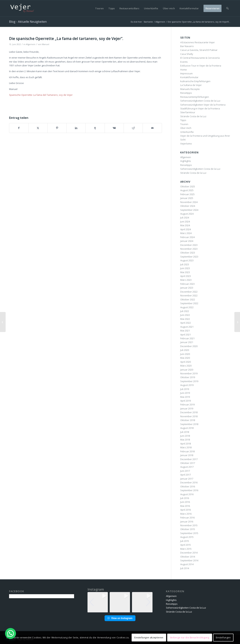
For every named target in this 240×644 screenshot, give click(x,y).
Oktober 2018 (188, 420)
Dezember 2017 (189, 459)
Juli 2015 (185, 541)
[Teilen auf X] (38, 128)
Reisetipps (186, 93)
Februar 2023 (187, 284)
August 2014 (187, 564)
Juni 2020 (185, 354)
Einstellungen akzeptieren (149, 638)
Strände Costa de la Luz (193, 116)
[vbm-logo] (22, 8)
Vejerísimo (186, 144)
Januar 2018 (187, 455)
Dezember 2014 (189, 553)
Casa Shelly (187, 54)
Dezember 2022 (189, 292)
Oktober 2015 (188, 529)
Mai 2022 (185, 319)
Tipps (183, 120)
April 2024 (186, 229)
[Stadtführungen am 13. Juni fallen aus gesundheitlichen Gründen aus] (3, 322)
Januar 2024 (187, 241)
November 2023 (189, 249)
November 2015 (189, 525)
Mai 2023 (185, 272)
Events (184, 62)
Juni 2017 (185, 471)
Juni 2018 (185, 436)
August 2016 (187, 494)
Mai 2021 (185, 331)
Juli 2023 (185, 264)
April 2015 (186, 545)
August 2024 (187, 214)
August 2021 (187, 327)
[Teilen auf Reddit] (133, 128)
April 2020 (186, 362)
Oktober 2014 (188, 557)
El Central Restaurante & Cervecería (200, 58)
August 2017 (187, 467)
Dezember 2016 (189, 482)
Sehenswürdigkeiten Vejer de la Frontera (203, 105)
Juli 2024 (185, 218)
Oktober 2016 (188, 486)
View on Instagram (120, 618)
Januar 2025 (187, 198)
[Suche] (227, 8)
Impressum (186, 73)
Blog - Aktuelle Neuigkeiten (28, 22)
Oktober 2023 (188, 253)
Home (184, 70)
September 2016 (189, 490)
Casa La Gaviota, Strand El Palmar (199, 50)
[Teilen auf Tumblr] (95, 128)
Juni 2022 (185, 315)
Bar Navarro (187, 46)
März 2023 (186, 280)
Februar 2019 (187, 404)
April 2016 (186, 510)
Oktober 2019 (188, 377)
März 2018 (186, 447)
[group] (98, 602)
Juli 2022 (185, 311)
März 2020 (186, 366)
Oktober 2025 (188, 186)
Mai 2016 (185, 506)
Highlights (186, 161)
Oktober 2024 (188, 206)
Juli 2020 (185, 350)
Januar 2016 (187, 522)
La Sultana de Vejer (191, 85)
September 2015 (189, 533)
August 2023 (187, 260)
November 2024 (189, 202)
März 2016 (186, 514)
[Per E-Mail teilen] (152, 128)
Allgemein (31, 44)
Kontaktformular (189, 77)
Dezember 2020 (189, 346)
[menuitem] (99, 8)
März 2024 (186, 233)
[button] (120, 610)
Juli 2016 (185, 498)
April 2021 (186, 335)
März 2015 (186, 549)
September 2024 (189, 210)
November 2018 (189, 416)
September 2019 (189, 381)
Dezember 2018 (189, 412)
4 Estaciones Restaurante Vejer (198, 42)
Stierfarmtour (188, 112)
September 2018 (189, 424)
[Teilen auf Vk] (114, 128)
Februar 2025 (187, 194)
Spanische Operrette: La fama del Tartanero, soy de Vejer (41, 95)
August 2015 (187, 537)
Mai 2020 (185, 358)
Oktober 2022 (188, 299)
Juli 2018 (185, 432)
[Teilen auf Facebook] (19, 128)
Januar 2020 (187, 370)
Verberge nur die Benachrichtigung (190, 638)
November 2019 (189, 373)
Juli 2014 (185, 568)
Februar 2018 (187, 451)
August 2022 (187, 307)
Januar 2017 (187, 479)
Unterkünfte (187, 132)
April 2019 (186, 401)
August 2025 (187, 190)
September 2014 (189, 560)
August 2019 (187, 385)
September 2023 (189, 257)
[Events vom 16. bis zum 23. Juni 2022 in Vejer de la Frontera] (237, 322)
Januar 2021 (187, 342)
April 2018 (186, 444)
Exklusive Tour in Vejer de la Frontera (201, 66)
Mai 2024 (185, 225)
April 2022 (186, 323)
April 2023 (186, 276)
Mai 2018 (185, 440)
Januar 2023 (187, 288)
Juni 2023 (185, 268)
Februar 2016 (187, 518)
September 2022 (189, 303)
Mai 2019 (185, 397)
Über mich (186, 128)
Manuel (46, 44)
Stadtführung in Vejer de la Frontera (200, 108)
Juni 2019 (185, 393)
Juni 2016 (185, 502)
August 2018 (187, 428)
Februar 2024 (187, 237)
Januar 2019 (187, 408)
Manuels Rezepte (190, 89)
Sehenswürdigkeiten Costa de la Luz (200, 101)
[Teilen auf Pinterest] (57, 128)
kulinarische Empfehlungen (195, 81)
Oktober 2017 (188, 463)
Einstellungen (223, 638)
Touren (184, 124)
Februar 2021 (187, 338)
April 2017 (186, 475)
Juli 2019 (185, 389)
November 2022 (189, 295)
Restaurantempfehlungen (195, 97)
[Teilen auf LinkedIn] (76, 128)
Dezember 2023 (189, 245)
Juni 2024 (185, 222)
